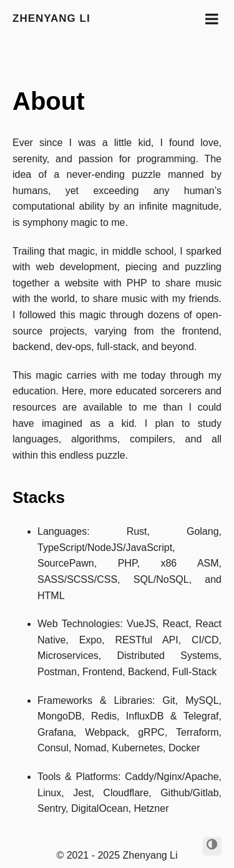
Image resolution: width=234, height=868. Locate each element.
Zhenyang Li (51, 18)
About (49, 101)
